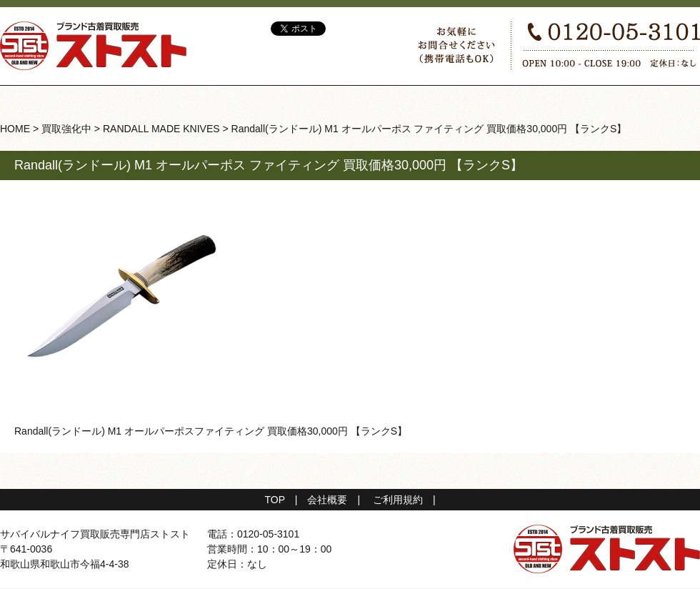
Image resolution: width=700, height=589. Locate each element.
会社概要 (327, 500)
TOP (274, 500)
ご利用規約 (398, 500)
